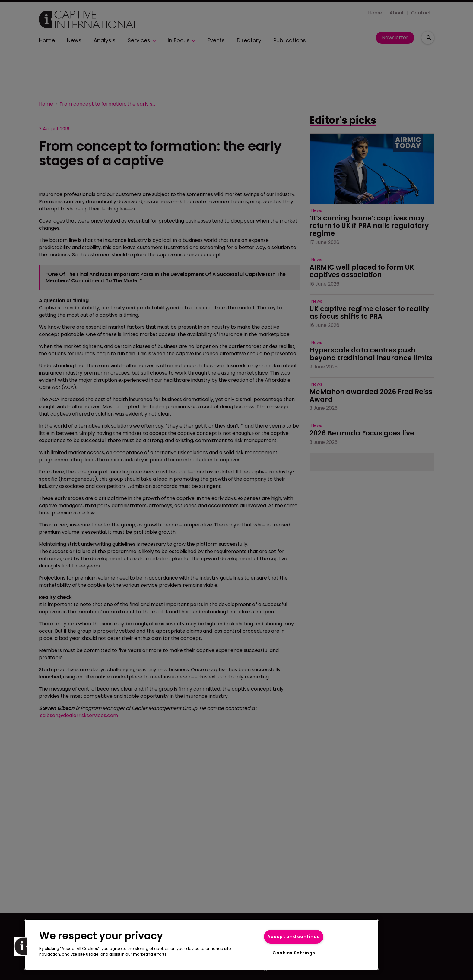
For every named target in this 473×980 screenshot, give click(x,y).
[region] (202, 945)
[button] (23, 946)
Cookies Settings (294, 953)
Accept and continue (294, 937)
